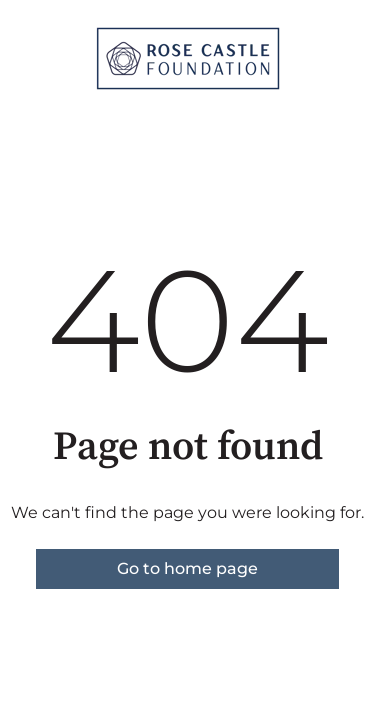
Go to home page (187, 568)
